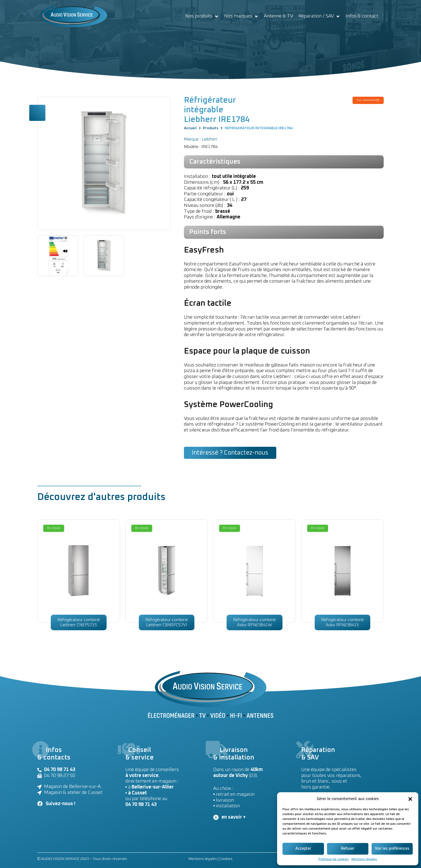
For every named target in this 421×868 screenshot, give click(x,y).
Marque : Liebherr (201, 139)
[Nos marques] (241, 16)
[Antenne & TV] (279, 16)
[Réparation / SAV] (319, 16)
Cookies (226, 859)
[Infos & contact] (362, 16)
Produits (211, 128)
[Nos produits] (202, 16)
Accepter (303, 849)
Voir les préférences (392, 849)
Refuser (348, 849)
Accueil (190, 128)
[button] (410, 799)
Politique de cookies (334, 859)
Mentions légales (364, 859)
